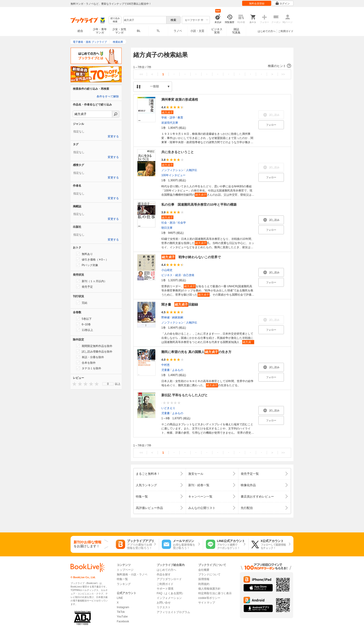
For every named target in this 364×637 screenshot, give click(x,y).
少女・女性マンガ (119, 31)
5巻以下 (84, 319)
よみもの (178, 370)
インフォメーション (169, 598)
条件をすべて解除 (108, 96)
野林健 (166, 317)
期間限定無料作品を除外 (94, 346)
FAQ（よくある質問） (171, 593)
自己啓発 (189, 275)
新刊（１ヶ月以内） (91, 281)
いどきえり (168, 408)
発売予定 (84, 287)
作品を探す (164, 574)
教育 (180, 118)
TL (158, 31)
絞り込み (115, 20)
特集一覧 (122, 579)
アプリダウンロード (169, 579)
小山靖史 (167, 270)
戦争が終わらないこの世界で (191, 257)
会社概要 (204, 570)
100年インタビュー (173, 175)
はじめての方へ (267, 31)
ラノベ (178, 31)
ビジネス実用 (217, 31)
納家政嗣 (178, 317)
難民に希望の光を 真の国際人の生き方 (196, 352)
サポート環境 (165, 589)
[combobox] (145, 20)
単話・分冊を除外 (90, 357)
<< (141, 74)
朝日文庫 (167, 228)
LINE (120, 598)
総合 (80, 31)
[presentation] (73, 384)
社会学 (182, 223)
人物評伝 (192, 170)
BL (139, 31)
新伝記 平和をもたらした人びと (185, 395)
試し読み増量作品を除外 (94, 351)
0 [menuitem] (108, 384)
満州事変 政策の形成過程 (180, 99)
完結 (82, 303)
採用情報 (204, 579)
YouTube (122, 617)
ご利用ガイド (286, 31)
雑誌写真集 (236, 31)
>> (283, 74)
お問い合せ (164, 603)
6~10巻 (83, 324)
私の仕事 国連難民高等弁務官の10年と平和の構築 (199, 205)
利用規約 (204, 584)
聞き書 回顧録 (180, 304)
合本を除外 (86, 363)
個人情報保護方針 (209, 589)
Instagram (123, 607)
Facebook (123, 621)
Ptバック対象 (87, 265)
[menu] (108, 384)
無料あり (84, 254)
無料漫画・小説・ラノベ (132, 574)
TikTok (121, 612)
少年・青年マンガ (100, 31)
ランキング (124, 584)
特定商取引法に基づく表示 (215, 593)
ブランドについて (209, 574)
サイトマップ (207, 603)
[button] (212, 66)
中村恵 (166, 365)
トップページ (125, 570)
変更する (113, 136)
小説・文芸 (197, 31)
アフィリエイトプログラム (173, 612)
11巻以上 (85, 330)
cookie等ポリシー (209, 598)
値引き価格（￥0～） (92, 259)
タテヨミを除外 (89, 368)
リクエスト (164, 607)
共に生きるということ (178, 152)
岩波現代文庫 (170, 123)
